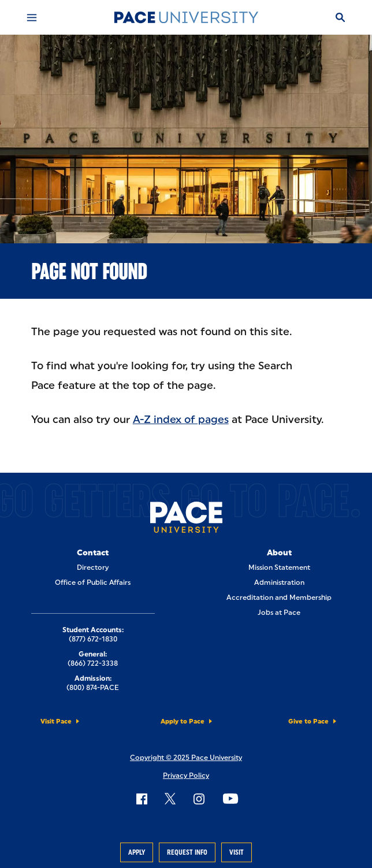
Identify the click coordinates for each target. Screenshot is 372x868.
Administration (279, 583)
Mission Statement (279, 567)
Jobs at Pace (279, 613)
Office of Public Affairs (93, 583)
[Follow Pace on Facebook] (142, 799)
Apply (137, 852)
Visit (237, 852)
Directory (93, 567)
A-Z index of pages (181, 420)
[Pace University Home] (186, 17)
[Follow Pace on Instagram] (199, 799)
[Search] (340, 17)
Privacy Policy (186, 776)
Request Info (187, 852)
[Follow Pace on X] (170, 799)
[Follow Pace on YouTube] (230, 799)
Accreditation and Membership (279, 598)
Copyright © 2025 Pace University (186, 758)
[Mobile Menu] (32, 17)
